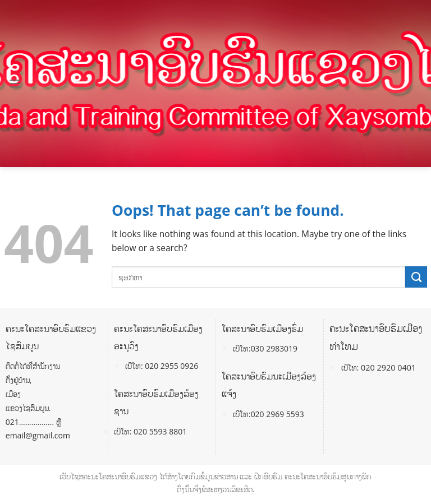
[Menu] (15, 84)
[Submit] (416, 277)
